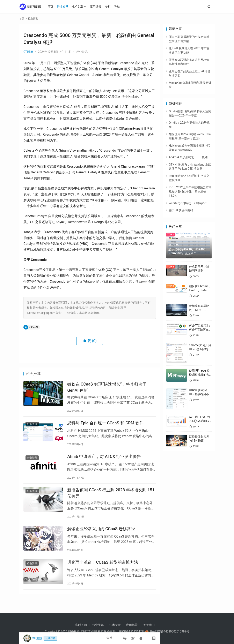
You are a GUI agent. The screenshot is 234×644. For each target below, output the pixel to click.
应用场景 (98, 7)
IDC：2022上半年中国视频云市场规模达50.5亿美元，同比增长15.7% (190, 192)
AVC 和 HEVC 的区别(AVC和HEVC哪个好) (200, 421)
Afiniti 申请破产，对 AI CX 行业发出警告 (104, 461)
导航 (119, 7)
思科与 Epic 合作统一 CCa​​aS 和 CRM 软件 (105, 426)
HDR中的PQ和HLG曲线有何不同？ (199, 394)
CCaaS (34, 327)
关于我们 (149, 625)
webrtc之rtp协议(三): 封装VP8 (188, 203)
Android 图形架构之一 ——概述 (188, 157)
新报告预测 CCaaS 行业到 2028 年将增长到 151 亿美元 (111, 499)
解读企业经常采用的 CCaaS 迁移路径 (101, 537)
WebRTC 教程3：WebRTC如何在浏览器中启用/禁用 (200, 330)
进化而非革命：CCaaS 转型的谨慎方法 (103, 572)
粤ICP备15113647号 (131, 631)
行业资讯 (65, 7)
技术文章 (80, 7)
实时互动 (81, 625)
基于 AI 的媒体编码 (181, 210)
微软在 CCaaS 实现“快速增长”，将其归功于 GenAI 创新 (107, 388)
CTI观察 (28, 52)
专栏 (110, 7)
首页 (53, 7)
